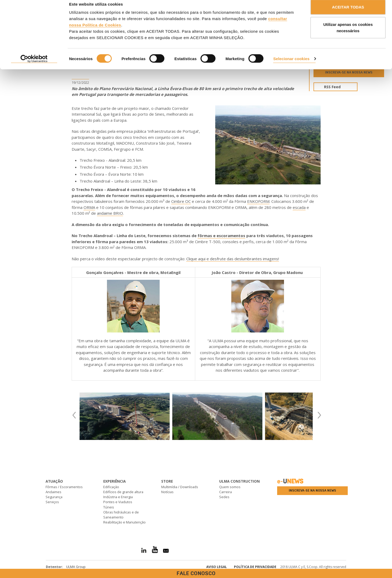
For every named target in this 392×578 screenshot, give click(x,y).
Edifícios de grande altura (123, 492)
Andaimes (53, 492)
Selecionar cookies (291, 65)
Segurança (54, 497)
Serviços (52, 502)
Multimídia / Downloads (180, 487)
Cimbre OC (181, 201)
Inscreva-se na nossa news (312, 491)
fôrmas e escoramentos (221, 236)
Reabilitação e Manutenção (124, 522)
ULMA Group (76, 567)
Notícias (167, 492)
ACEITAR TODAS (348, 14)
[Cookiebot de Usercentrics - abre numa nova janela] (34, 66)
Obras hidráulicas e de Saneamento (121, 515)
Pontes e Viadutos (118, 502)
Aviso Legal (217, 567)
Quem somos (230, 487)
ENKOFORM (258, 201)
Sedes (224, 497)
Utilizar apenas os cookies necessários (348, 34)
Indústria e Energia (118, 497)
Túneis (109, 507)
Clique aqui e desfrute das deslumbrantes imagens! (233, 259)
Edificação (111, 487)
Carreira (226, 492)
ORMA (89, 207)
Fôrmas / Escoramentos (64, 487)
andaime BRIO (110, 213)
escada (299, 207)
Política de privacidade (255, 567)
